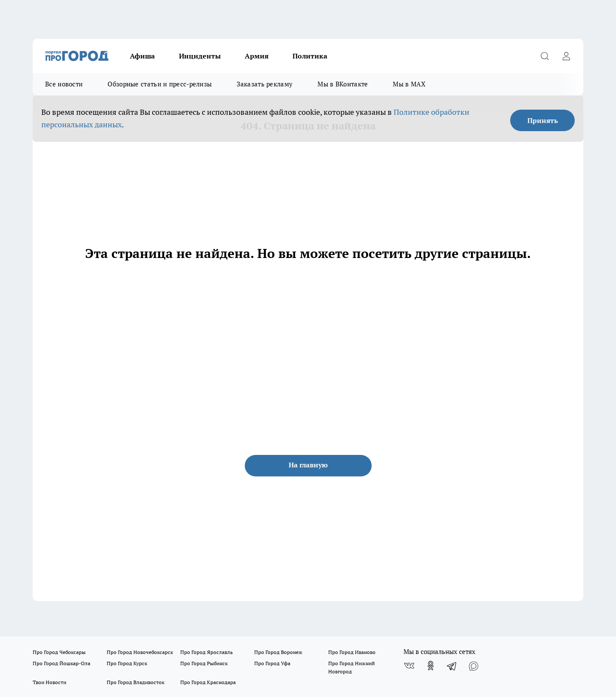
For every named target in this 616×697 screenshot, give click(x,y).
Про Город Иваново (352, 652)
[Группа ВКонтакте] (409, 666)
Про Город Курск (127, 663)
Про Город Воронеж (278, 652)
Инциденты (200, 56)
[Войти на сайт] (566, 56)
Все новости (64, 84)
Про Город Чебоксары (59, 652)
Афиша (142, 56)
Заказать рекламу (265, 84)
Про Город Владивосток (136, 682)
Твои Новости (49, 682)
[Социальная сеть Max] (474, 666)
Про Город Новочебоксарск (140, 652)
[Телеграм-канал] (452, 666)
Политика (310, 56)
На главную (308, 465)
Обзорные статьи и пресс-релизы (160, 84)
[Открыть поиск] (545, 56)
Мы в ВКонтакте (343, 84)
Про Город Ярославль (206, 652)
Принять (543, 120)
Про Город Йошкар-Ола (62, 663)
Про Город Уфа (272, 663)
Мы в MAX (409, 84)
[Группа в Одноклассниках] (431, 666)
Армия (257, 56)
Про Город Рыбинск (204, 663)
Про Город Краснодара (208, 682)
